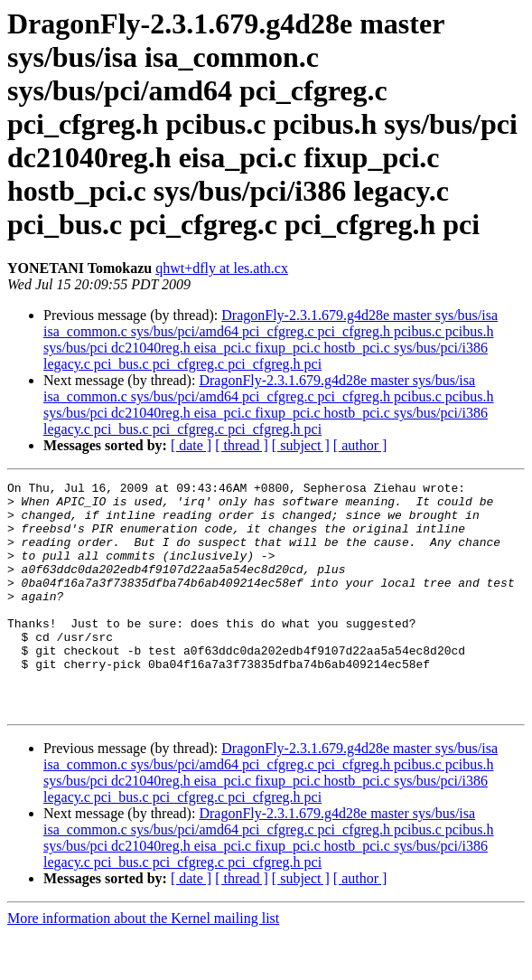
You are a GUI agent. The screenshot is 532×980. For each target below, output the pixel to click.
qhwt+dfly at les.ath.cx (222, 268)
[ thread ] (242, 445)
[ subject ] (301, 445)
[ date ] (191, 445)
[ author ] (360, 445)
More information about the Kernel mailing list (143, 964)
